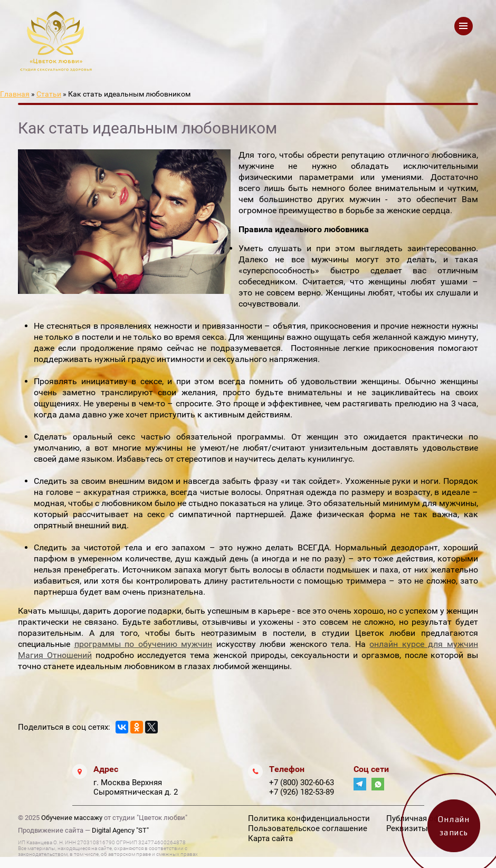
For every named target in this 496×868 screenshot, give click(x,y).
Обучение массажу (72, 818)
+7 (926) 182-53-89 (302, 792)
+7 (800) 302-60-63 (302, 783)
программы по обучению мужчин (144, 644)
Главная (15, 94)
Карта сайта (270, 838)
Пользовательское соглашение (308, 828)
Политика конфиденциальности (309, 818)
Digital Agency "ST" (120, 830)
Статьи (49, 94)
